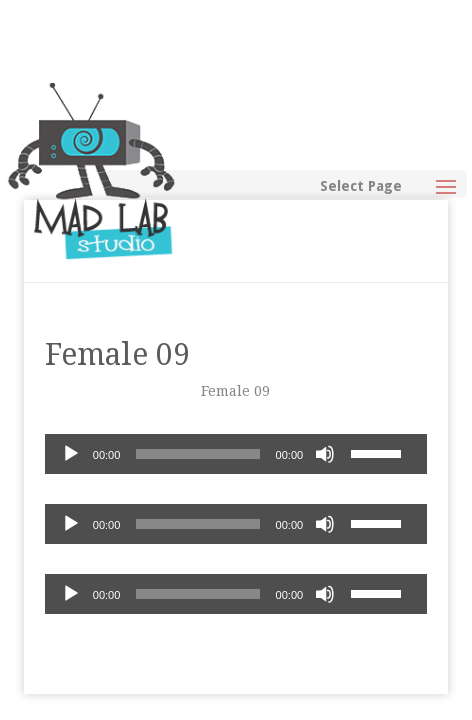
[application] (236, 454)
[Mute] (325, 454)
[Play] (71, 454)
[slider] (197, 454)
